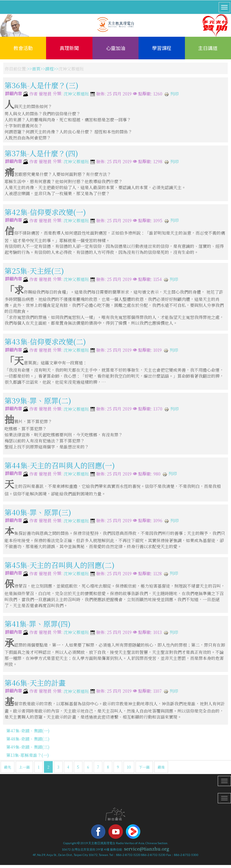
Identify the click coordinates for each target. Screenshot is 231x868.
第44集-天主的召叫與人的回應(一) (60, 465)
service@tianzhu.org (147, 849)
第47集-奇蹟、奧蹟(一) (28, 731)
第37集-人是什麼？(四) (41, 153)
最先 (8, 767)
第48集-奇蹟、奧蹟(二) (28, 739)
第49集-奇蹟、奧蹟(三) (28, 747)
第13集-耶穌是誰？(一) (28, 755)
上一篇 (24, 767)
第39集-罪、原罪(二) (38, 400)
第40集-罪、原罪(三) (38, 512)
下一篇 (144, 767)
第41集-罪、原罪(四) (37, 624)
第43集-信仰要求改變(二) (45, 341)
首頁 (36, 69)
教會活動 (23, 48)
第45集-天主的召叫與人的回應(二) (59, 565)
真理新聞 (69, 48)
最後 (161, 767)
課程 (49, 69)
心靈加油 (116, 48)
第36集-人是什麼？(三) (41, 85)
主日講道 (208, 48)
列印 (171, 94)
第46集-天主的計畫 (35, 683)
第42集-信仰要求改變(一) (45, 212)
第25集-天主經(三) (34, 271)
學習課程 (162, 48)
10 (129, 767)
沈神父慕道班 (76, 94)
